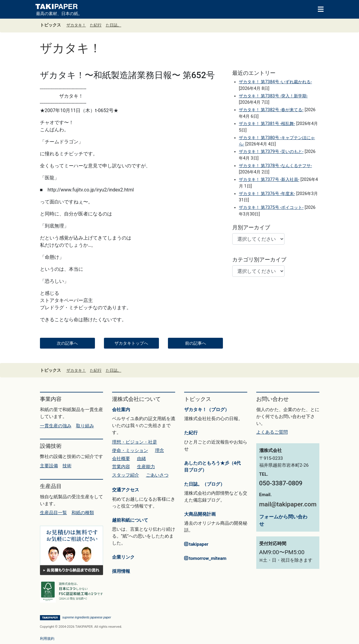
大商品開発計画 (200, 514)
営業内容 (121, 467)
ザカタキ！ (76, 25)
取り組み (85, 426)
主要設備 (49, 466)
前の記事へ (196, 343)
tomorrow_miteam (205, 558)
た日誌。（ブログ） (204, 484)
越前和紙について (130, 520)
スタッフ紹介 (126, 475)
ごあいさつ (157, 475)
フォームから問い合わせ (283, 520)
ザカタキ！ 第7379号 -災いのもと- (271, 152)
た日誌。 (114, 25)
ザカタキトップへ (131, 343)
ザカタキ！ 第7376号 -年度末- (267, 194)
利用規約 (47, 639)
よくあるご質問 (272, 432)
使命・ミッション (130, 450)
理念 (160, 450)
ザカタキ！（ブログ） (207, 410)
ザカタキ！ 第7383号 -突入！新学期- (273, 96)
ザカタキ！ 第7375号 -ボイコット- (271, 208)
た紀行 (96, 25)
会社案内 (121, 410)
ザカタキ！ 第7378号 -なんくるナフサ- (275, 166)
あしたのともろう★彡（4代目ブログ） (213, 467)
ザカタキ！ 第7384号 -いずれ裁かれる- (275, 82)
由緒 (141, 459)
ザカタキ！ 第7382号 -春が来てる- (271, 110)
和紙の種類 (83, 513)
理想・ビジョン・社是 (135, 442)
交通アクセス (126, 490)
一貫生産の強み (56, 426)
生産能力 (146, 467)
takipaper (196, 544)
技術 (67, 466)
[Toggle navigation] (318, 9)
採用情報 (121, 571)
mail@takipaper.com (288, 504)
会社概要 (121, 459)
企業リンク (123, 557)
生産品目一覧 (53, 513)
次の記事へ (67, 343)
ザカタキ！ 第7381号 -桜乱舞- (267, 124)
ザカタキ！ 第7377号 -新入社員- (269, 180)
